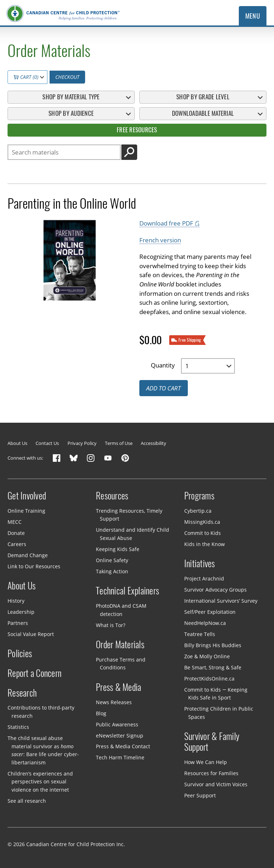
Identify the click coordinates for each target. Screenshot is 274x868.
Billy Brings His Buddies (213, 645)
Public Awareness (117, 724)
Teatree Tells (200, 634)
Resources (112, 496)
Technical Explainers (127, 591)
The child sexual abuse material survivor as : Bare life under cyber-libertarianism (43, 750)
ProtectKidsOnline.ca (209, 679)
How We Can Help (206, 762)
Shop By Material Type (71, 97)
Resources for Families (211, 773)
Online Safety (112, 560)
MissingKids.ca (202, 521)
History (16, 601)
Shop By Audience (71, 113)
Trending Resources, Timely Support (129, 515)
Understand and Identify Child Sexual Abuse (133, 534)
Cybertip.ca (198, 511)
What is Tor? (111, 625)
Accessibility (154, 443)
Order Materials (120, 645)
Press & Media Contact (123, 746)
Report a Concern (34, 673)
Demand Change (28, 555)
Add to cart (163, 388)
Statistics (18, 727)
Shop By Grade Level (203, 97)
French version (160, 240)
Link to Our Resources (34, 566)
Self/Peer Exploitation (210, 612)
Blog (101, 713)
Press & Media (119, 687)
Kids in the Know (205, 544)
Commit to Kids (203, 533)
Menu (253, 16)
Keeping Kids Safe (118, 549)
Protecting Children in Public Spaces (219, 713)
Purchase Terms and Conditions (121, 664)
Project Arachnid (204, 578)
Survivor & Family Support (212, 742)
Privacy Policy (82, 443)
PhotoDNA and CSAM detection (121, 610)
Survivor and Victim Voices (216, 784)
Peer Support (200, 795)
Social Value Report (31, 634)
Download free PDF (166, 223)
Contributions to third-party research (41, 712)
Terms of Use (119, 443)
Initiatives (200, 564)
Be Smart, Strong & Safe (213, 667)
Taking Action (112, 571)
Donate (16, 533)
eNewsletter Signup (120, 735)
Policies (20, 654)
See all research (27, 801)
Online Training (26, 511)
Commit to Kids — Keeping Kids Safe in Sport (216, 694)
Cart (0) (26, 77)
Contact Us (47, 443)
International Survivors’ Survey (221, 601)
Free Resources (137, 130)
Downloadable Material (203, 113)
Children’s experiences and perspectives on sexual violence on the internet (40, 781)
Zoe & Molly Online (207, 656)
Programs (199, 496)
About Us (17, 443)
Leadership (21, 612)
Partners (18, 623)
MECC (15, 521)
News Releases (114, 702)
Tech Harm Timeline (120, 757)
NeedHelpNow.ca (205, 623)
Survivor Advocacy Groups (215, 590)
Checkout (67, 77)
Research (22, 693)
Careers (17, 544)
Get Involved (27, 496)
